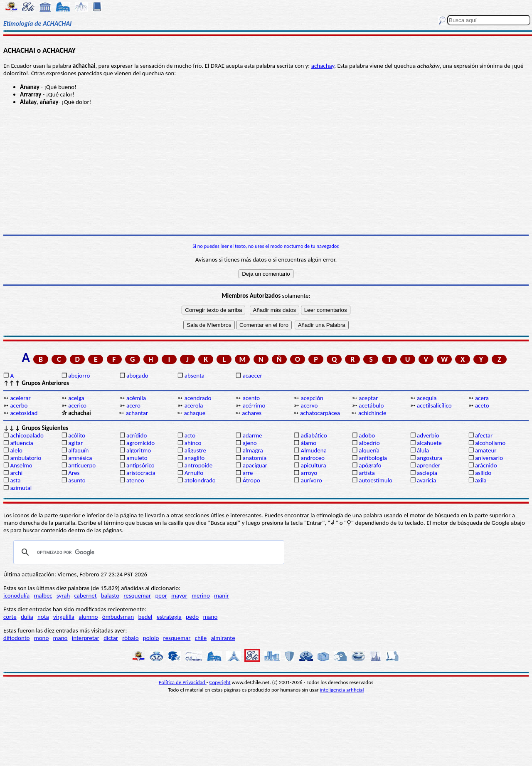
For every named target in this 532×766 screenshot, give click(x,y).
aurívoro (311, 480)
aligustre (195, 450)
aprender (429, 465)
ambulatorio (26, 458)
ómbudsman (118, 617)
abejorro (79, 376)
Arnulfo (194, 473)
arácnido (486, 465)
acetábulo (371, 405)
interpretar (86, 638)
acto (190, 435)
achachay (323, 66)
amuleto (137, 458)
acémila (136, 398)
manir (222, 596)
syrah (63, 596)
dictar (111, 638)
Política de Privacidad (183, 682)
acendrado (198, 398)
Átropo (251, 480)
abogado (137, 376)
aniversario (489, 458)
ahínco (193, 443)
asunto (77, 480)
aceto (482, 405)
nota (43, 617)
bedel (145, 617)
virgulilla (64, 617)
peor (161, 596)
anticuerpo (82, 465)
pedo (192, 617)
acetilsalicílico (434, 405)
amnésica (80, 458)
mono (42, 638)
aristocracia (141, 473)
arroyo (309, 473)
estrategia (169, 617)
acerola (194, 405)
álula (423, 450)
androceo (313, 458)
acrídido (137, 435)
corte (10, 617)
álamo (308, 443)
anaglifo (195, 458)
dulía (27, 617)
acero (133, 405)
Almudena (313, 450)
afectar (484, 435)
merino (201, 596)
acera (482, 398)
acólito (77, 435)
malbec (43, 596)
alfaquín (78, 450)
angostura (430, 458)
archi (16, 473)
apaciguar (255, 465)
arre (248, 473)
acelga (76, 398)
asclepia (427, 473)
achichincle (372, 413)
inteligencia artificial (342, 690)
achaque (195, 413)
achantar (137, 413)
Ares (74, 473)
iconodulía (16, 596)
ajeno (250, 443)
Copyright (220, 682)
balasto (110, 596)
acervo (309, 405)
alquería (369, 450)
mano (210, 617)
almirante (223, 638)
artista (367, 473)
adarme (252, 435)
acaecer (252, 376)
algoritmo (139, 450)
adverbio (428, 435)
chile (201, 638)
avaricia (426, 480)
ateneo (135, 480)
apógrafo (370, 465)
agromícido (140, 443)
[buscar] (148, 552)
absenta (195, 376)
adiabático (314, 435)
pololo (151, 638)
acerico (77, 405)
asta (15, 480)
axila (481, 480)
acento (251, 398)
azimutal (21, 488)
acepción (312, 398)
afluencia (21, 443)
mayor (179, 596)
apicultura (313, 465)
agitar (75, 443)
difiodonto (17, 638)
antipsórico (140, 465)
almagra (253, 450)
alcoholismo (490, 443)
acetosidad (24, 413)
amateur (486, 450)
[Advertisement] (266, 170)
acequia (427, 398)
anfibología (373, 458)
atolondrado (200, 480)
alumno (88, 617)
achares (252, 413)
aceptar (368, 398)
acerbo (19, 405)
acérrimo (254, 405)
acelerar (20, 398)
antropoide (198, 465)
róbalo (130, 638)
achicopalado (27, 435)
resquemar (137, 596)
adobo (367, 435)
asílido (483, 473)
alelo (16, 450)
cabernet (85, 596)
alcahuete (429, 443)
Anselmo (21, 465)
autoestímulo (376, 480)
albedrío (369, 443)
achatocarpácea (320, 413)
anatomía (255, 458)
